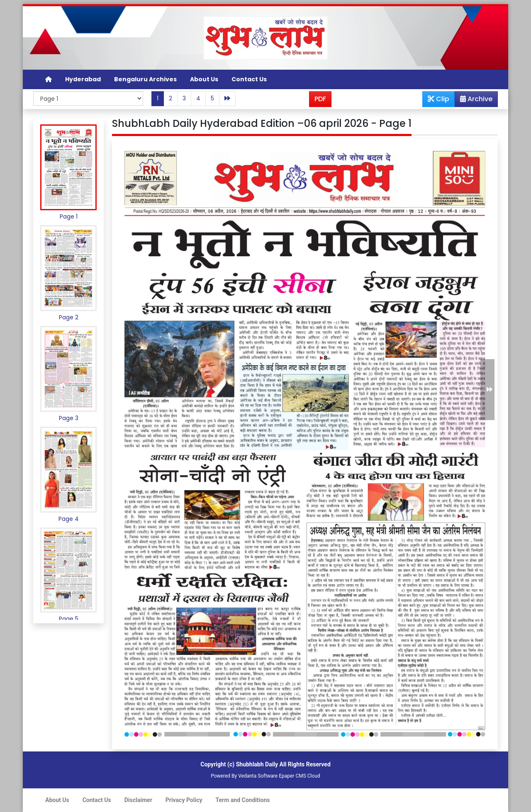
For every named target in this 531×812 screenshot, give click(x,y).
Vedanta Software (258, 776)
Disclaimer (138, 800)
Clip (438, 99)
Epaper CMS (292, 776)
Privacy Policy (184, 800)
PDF (320, 99)
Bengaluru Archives (145, 79)
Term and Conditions (243, 800)
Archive (474, 100)
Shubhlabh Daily (257, 764)
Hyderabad (83, 79)
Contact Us (249, 79)
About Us (204, 79)
